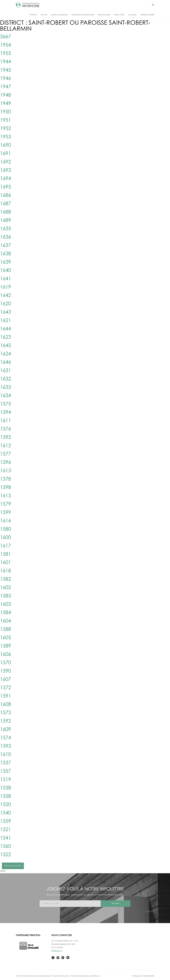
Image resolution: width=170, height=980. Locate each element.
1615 (5, 496)
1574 (5, 738)
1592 (5, 721)
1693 (5, 170)
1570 (5, 663)
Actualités (132, 15)
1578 (5, 479)
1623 (5, 337)
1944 (5, 62)
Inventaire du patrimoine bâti (83, 15)
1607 (5, 680)
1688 (5, 212)
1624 (5, 354)
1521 (5, 830)
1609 (5, 730)
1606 (5, 654)
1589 (5, 646)
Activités (44, 15)
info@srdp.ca (57, 951)
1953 (5, 137)
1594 (5, 412)
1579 (5, 504)
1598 (5, 488)
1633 (5, 387)
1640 (5, 271)
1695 (5, 187)
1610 (5, 755)
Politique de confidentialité (143, 976)
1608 (5, 705)
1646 (5, 362)
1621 (5, 321)
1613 (5, 471)
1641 (5, 279)
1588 (5, 629)
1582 (5, 579)
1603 (5, 604)
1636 (5, 237)
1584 (5, 613)
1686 (5, 195)
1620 (5, 304)
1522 (5, 855)
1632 (5, 379)
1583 (5, 596)
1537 (5, 763)
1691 (5, 154)
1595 (5, 437)
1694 (5, 179)
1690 (5, 145)
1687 (5, 204)
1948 (5, 95)
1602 (5, 588)
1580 (5, 529)
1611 (5, 421)
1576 (5, 429)
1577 (5, 454)
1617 (5, 546)
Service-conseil (104, 15)
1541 (5, 838)
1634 (5, 396)
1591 (5, 696)
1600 (5, 538)
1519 (5, 780)
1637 (5, 246)
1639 (5, 262)
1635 (5, 229)
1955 (5, 54)
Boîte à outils (119, 15)
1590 (5, 671)
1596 (5, 463)
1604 (5, 621)
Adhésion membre (147, 15)
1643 (5, 312)
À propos (33, 15)
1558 (5, 796)
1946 (5, 79)
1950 (5, 112)
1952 (5, 129)
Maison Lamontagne (59, 15)
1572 (5, 688)
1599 (5, 513)
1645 (5, 346)
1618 (5, 571)
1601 (5, 563)
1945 (5, 70)
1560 (5, 846)
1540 (5, 813)
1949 (5, 104)
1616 (5, 521)
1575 (5, 404)
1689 (5, 220)
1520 (5, 805)
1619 (5, 287)
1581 (5, 554)
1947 (5, 87)
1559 (5, 821)
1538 (5, 788)
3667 (5, 37)
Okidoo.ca (96, 976)
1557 (5, 771)
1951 (5, 120)
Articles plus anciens (13, 866)
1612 (5, 446)
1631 (5, 371)
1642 (5, 296)
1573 (5, 713)
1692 (5, 162)
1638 (5, 254)
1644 (5, 329)
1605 (5, 638)
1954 (5, 45)
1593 (5, 746)
